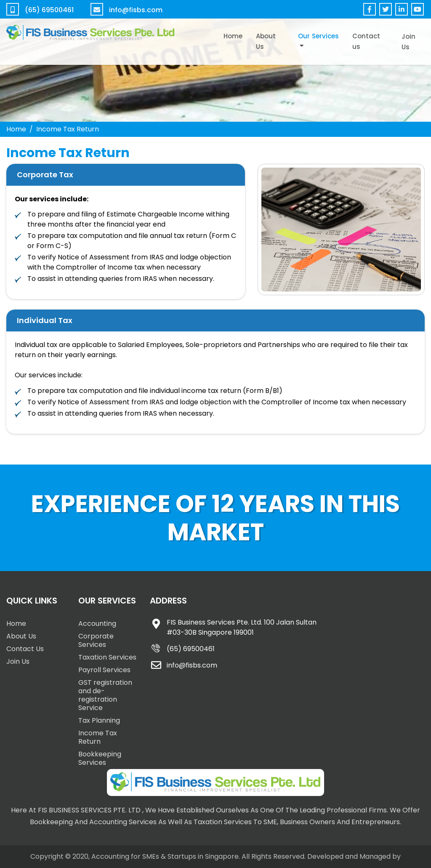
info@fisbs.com (136, 10)
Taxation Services (107, 657)
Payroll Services (104, 670)
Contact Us (25, 649)
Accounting (97, 624)
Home (233, 36)
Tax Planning (99, 720)
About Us (266, 41)
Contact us (366, 41)
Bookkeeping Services (100, 758)
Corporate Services (96, 640)
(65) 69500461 (49, 10)
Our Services (318, 36)
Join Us (408, 42)
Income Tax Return (98, 737)
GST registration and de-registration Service (105, 695)
